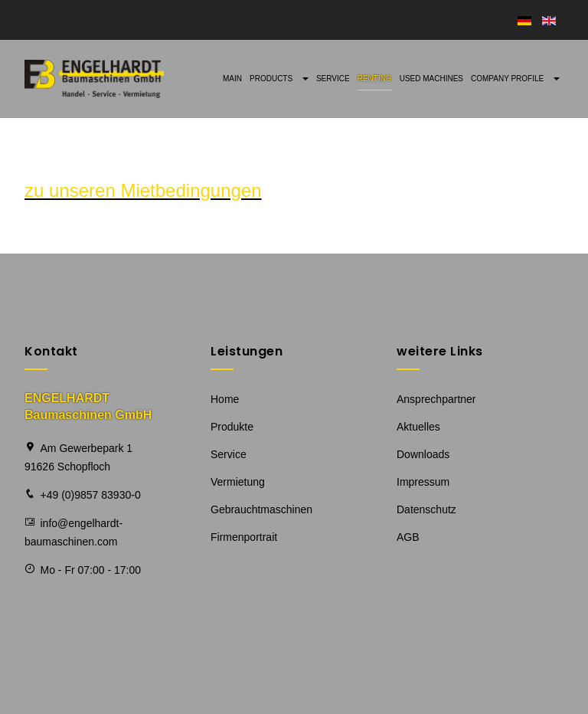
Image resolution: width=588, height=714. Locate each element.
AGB (408, 537)
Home (225, 399)
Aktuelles (418, 427)
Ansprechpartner (436, 399)
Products (279, 79)
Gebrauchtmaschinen (261, 509)
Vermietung (238, 482)
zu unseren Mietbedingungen (143, 190)
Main (232, 79)
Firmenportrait (244, 537)
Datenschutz (426, 509)
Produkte (232, 427)
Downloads (423, 454)
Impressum (423, 482)
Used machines (431, 79)
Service (333, 79)
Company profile (515, 79)
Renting (375, 79)
